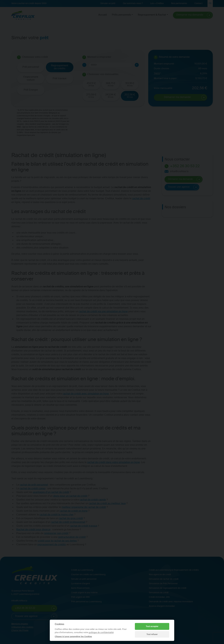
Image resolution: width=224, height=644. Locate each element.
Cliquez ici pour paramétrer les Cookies (73, 636)
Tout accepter (152, 626)
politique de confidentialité (101, 632)
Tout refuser (152, 634)
